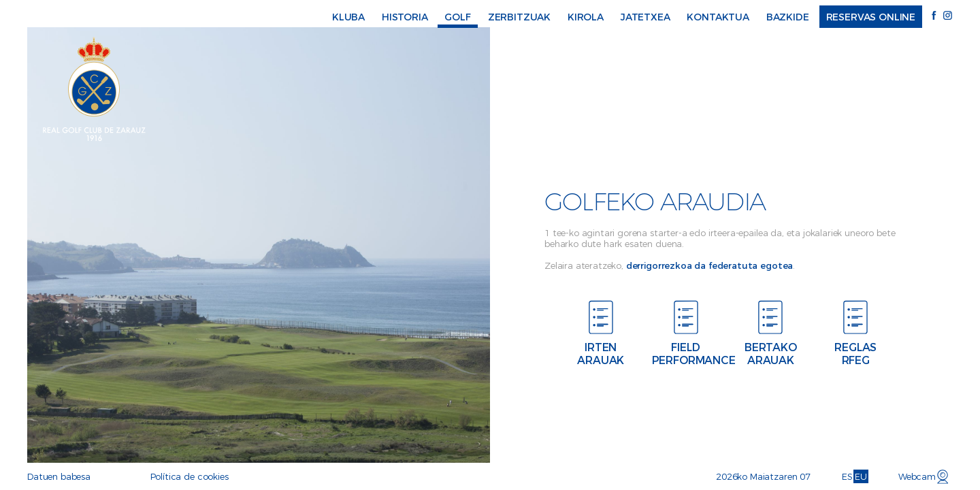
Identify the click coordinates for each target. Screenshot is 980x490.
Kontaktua (718, 17)
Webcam (917, 476)
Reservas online (871, 17)
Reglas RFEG (858, 354)
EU (861, 476)
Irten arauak (603, 354)
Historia (405, 17)
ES (847, 476)
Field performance (688, 354)
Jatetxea (646, 17)
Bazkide (788, 17)
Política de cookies (190, 476)
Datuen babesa (59, 476)
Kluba (348, 17)
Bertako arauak (773, 354)
